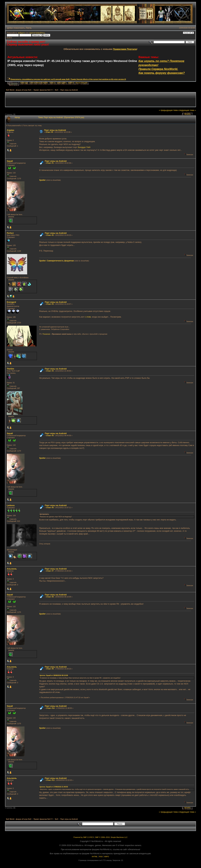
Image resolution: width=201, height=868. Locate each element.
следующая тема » (187, 110)
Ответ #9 (50, 669)
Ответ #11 (50, 780)
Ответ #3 (50, 304)
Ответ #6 (50, 507)
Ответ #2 (50, 235)
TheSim (10, 369)
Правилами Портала (125, 49)
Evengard (11, 302)
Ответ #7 (50, 571)
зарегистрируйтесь (37, 33)
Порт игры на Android (55, 130)
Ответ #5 (50, 435)
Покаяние (46, 334)
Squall (10, 161)
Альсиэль (12, 569)
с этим (88, 317)
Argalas (10, 130)
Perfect (10, 233)
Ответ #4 (50, 371)
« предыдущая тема (168, 110)
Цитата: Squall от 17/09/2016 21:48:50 (54, 787)
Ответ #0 (49, 132)
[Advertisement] (100, 100)
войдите (22, 33)
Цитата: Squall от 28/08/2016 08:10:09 (54, 675)
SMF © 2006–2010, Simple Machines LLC (111, 837)
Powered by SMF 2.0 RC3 (84, 837)
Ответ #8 (50, 597)
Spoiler (42, 180)
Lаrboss (11, 505)
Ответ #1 (50, 163)
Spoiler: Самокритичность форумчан (57, 261)
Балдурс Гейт (84, 147)
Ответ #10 (50, 708)
